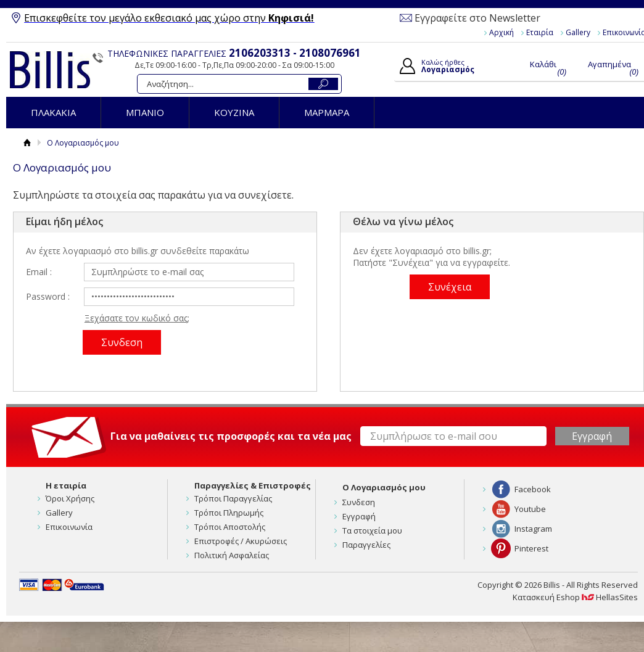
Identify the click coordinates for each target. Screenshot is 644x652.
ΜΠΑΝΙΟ (145, 112)
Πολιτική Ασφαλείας (232, 555)
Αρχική (502, 32)
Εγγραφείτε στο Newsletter (477, 18)
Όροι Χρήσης (70, 498)
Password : (48, 296)
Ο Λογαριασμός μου (384, 487)
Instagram (533, 529)
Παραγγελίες (366, 545)
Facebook (533, 489)
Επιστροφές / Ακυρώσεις (241, 541)
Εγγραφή (359, 516)
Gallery (578, 32)
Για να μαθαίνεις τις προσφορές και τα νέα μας (231, 436)
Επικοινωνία (69, 527)
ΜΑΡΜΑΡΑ (327, 112)
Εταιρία (540, 32)
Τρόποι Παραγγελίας (233, 498)
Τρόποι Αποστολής (230, 527)
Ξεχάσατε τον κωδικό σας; (137, 318)
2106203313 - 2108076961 (295, 53)
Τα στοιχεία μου (372, 530)
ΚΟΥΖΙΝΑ (234, 112)
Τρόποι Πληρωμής (229, 513)
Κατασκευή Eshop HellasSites (575, 597)
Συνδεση (359, 502)
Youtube (530, 509)
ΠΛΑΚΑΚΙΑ (53, 112)
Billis (50, 70)
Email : (39, 272)
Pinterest (531, 548)
